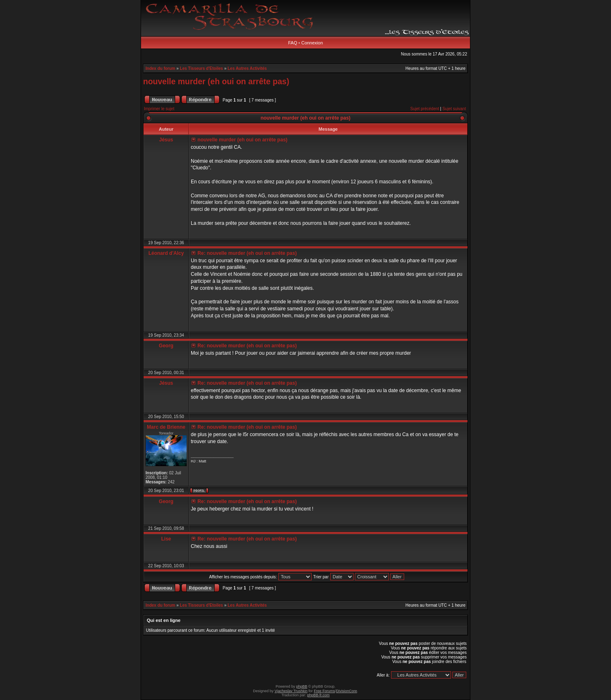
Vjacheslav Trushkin (291, 691)
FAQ (293, 43)
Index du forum (160, 68)
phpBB (302, 686)
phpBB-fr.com (318, 695)
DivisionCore (346, 691)
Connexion (312, 43)
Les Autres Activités (247, 68)
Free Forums (324, 691)
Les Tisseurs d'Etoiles (201, 68)
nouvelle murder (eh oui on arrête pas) (216, 81)
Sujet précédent (425, 109)
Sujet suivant (454, 109)
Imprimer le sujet (159, 109)
